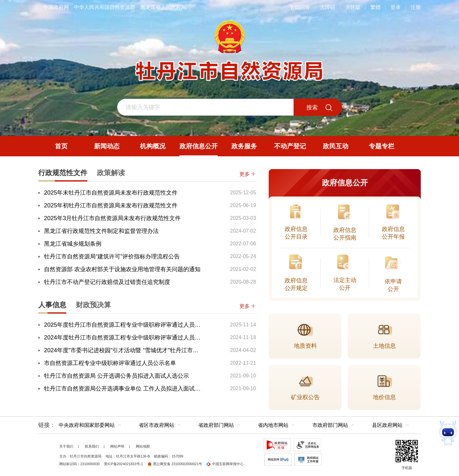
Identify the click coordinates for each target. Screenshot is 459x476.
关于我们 (66, 446)
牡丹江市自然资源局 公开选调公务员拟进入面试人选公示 (117, 376)
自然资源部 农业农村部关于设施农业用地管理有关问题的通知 (122, 269)
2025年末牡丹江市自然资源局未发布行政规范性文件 (111, 193)
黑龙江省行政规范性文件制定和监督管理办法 (101, 231)
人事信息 (52, 305)
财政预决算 (93, 305)
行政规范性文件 (63, 173)
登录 (396, 7)
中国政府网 (56, 7)
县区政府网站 (387, 425)
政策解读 (111, 173)
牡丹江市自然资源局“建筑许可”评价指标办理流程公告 (112, 256)
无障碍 (328, 7)
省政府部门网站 (216, 425)
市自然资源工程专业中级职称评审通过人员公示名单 (110, 363)
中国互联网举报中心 (225, 464)
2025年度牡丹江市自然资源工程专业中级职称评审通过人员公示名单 (124, 325)
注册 (416, 7)
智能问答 (300, 7)
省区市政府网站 (157, 425)
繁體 (375, 7)
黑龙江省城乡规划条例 (73, 244)
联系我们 (92, 446)
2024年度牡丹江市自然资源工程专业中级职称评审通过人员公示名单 (124, 337)
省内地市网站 (273, 425)
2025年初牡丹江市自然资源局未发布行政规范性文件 (111, 205)
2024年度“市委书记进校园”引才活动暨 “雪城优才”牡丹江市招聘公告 (124, 350)
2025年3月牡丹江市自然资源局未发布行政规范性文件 (112, 218)
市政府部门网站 (330, 425)
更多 (248, 174)
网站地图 (143, 446)
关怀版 (353, 7)
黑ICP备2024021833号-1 (123, 464)
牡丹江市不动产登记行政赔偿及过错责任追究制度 (107, 282)
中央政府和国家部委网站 (87, 425)
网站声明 (117, 446)
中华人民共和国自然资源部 (105, 7)
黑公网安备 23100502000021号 (175, 464)
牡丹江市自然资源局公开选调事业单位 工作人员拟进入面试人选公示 (124, 388)
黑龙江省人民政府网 (163, 7)
